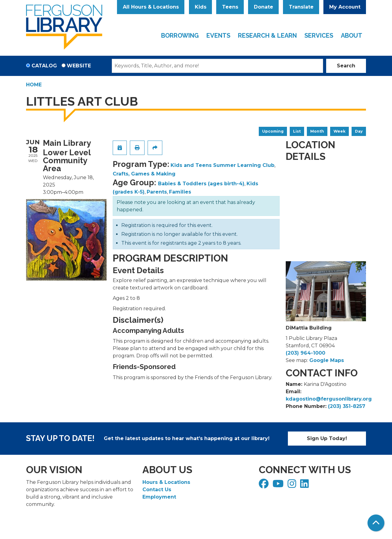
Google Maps (327, 360)
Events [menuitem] (218, 36)
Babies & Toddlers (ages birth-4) (201, 184)
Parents (157, 192)
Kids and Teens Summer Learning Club (222, 165)
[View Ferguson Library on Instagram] (293, 486)
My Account (345, 7)
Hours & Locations (166, 482)
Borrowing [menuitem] (180, 36)
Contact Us (157, 490)
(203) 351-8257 (347, 406)
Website (79, 66)
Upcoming (273, 131)
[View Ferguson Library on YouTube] (279, 486)
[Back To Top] (376, 523)
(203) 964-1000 (305, 353)
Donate (264, 7)
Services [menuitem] (319, 36)
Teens (230, 7)
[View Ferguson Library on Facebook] (264, 486)
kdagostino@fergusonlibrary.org (329, 399)
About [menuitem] (352, 36)
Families (180, 192)
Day (359, 131)
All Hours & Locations (151, 7)
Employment (159, 497)
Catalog (44, 66)
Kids (201, 7)
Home (34, 85)
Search (346, 66)
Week (339, 131)
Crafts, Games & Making (144, 174)
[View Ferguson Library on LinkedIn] (305, 486)
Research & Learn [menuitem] (267, 36)
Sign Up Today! (327, 438)
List (297, 131)
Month (317, 131)
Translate (301, 7)
